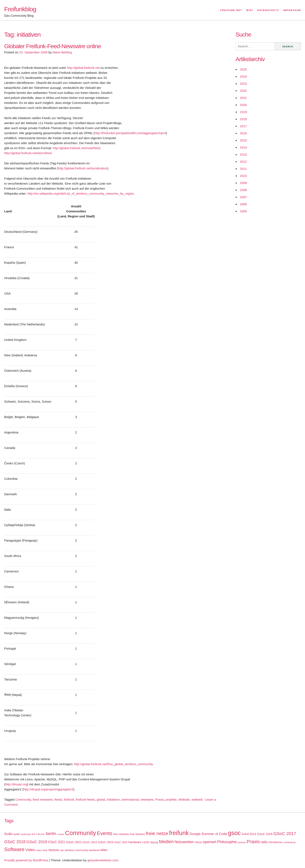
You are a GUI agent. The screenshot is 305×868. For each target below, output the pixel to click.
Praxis (160, 799)
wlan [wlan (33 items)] (104, 850)
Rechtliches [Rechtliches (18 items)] (276, 842)
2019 (243, 112)
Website (184, 799)
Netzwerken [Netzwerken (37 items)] (184, 842)
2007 (243, 197)
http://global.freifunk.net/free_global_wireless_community (113, 764)
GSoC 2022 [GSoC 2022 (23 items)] (74, 842)
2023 (243, 84)
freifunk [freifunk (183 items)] (179, 833)
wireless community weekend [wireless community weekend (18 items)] (82, 850)
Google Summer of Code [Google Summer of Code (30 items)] (208, 834)
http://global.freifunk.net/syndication (83, 168)
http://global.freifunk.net (83, 68)
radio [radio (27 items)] (264, 842)
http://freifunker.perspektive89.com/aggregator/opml (130, 133)
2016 (243, 133)
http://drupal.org (16, 784)
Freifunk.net (231, 10)
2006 (243, 204)
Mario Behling (62, 52)
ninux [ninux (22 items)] (198, 842)
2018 (243, 119)
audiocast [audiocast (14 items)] (26, 834)
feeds (58, 799)
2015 (243, 140)
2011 (243, 169)
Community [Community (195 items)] (80, 833)
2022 (243, 91)
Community (23, 799)
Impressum (292, 10)
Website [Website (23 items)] (54, 850)
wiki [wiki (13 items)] (62, 850)
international (130, 799)
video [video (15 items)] (39, 850)
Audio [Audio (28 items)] (8, 834)
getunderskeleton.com (103, 860)
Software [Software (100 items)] (14, 849)
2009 (243, 183)
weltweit (197, 799)
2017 (243, 126)
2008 (243, 190)
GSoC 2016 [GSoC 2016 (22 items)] (265, 834)
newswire (147, 799)
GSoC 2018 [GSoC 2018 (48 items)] (15, 842)
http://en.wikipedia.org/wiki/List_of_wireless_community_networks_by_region (81, 193)
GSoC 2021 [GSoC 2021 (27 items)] (57, 842)
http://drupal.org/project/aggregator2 (48, 789)
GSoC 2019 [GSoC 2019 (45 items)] (37, 842)
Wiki (250, 10)
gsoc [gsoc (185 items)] (234, 833)
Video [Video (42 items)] (30, 850)
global (101, 799)
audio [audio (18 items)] (17, 834)
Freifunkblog (20, 9)
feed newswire (43, 799)
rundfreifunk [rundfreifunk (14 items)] (289, 842)
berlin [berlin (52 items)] (51, 834)
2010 (243, 176)
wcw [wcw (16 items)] (45, 850)
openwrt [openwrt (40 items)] (210, 842)
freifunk (69, 799)
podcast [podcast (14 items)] (242, 842)
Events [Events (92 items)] (105, 833)
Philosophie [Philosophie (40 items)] (227, 842)
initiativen (113, 799)
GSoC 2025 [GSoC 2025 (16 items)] (121, 842)
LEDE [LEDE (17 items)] (146, 842)
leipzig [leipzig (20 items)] (154, 842)
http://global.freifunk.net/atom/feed (28, 153)
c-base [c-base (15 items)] (61, 834)
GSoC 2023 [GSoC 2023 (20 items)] (90, 842)
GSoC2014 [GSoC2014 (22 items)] (249, 834)
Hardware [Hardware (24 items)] (135, 842)
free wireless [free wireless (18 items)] (138, 834)
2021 (243, 98)
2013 (243, 154)
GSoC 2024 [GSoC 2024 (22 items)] (106, 842)
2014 (243, 147)
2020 (243, 105)
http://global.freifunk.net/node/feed (77, 148)
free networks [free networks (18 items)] (121, 834)
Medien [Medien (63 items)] (166, 842)
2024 (243, 76)
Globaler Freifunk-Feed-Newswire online (53, 46)
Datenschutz (268, 10)
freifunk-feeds (85, 799)
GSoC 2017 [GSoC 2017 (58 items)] (285, 833)
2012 (243, 162)
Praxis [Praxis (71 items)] (253, 842)
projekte (171, 799)
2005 (243, 211)
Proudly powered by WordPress (26, 860)
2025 (243, 69)
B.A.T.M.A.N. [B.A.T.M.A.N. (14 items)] (38, 834)
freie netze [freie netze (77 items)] (157, 833)
